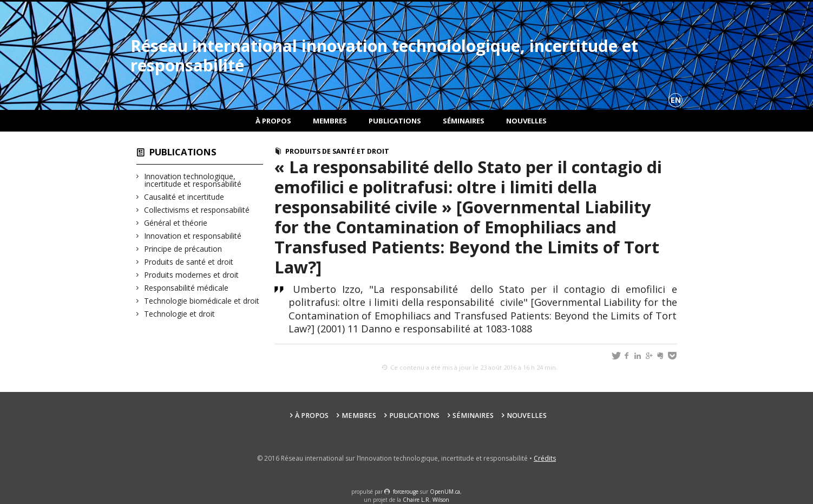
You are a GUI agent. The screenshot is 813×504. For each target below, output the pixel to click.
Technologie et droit (180, 314)
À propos (273, 121)
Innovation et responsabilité (193, 236)
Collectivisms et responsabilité (197, 210)
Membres (330, 121)
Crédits (545, 458)
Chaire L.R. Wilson (426, 500)
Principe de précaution (183, 249)
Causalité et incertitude (184, 197)
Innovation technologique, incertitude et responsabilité (193, 180)
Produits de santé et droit (189, 262)
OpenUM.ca (445, 492)
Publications (395, 121)
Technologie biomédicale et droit (202, 301)
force (406, 492)
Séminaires (464, 121)
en (676, 100)
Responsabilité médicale (186, 288)
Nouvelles (526, 121)
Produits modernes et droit (192, 275)
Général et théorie (176, 223)
